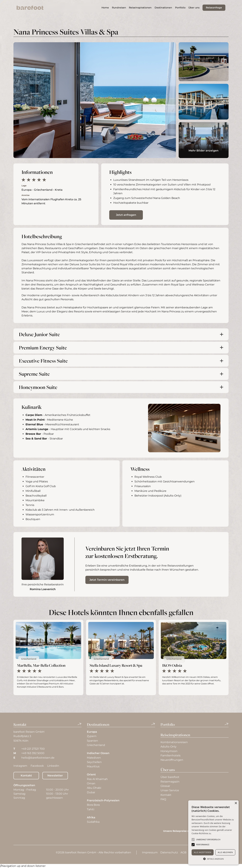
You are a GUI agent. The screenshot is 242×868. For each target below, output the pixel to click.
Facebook (37, 766)
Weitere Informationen (222, 833)
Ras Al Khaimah (97, 779)
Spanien (92, 741)
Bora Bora (93, 805)
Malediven (94, 758)
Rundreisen (119, 8)
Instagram (20, 766)
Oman (91, 783)
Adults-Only (168, 747)
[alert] (213, 832)
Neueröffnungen (172, 760)
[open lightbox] (95, 100)
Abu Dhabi (94, 788)
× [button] (236, 803)
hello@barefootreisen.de (38, 758)
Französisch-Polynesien (103, 800)
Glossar (165, 786)
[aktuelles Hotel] (48, 657)
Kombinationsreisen (174, 742)
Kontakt (26, 776)
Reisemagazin (170, 782)
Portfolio (180, 8)
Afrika (91, 817)
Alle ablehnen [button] (225, 852)
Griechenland (84, 244)
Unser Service (170, 790)
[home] (30, 8)
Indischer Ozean (98, 753)
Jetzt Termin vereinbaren (107, 580)
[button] (140, 8)
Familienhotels (170, 755)
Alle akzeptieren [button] (203, 852)
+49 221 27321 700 (33, 749)
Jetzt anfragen (126, 215)
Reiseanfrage (214, 8)
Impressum (150, 852)
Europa (92, 732)
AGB (183, 852)
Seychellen (94, 762)
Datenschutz (169, 852)
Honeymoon (169, 751)
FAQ (163, 799)
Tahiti (91, 809)
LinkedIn (53, 766)
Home (105, 8)
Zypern (92, 736)
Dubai (91, 792)
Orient (91, 775)
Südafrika (93, 822)
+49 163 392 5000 (33, 753)
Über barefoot (170, 777)
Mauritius (93, 766)
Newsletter (55, 776)
